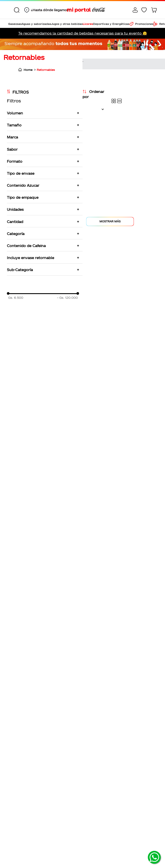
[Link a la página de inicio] (24, 70)
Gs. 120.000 (67, 298)
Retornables (46, 70)
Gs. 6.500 (16, 298)
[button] (46, 10)
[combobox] (18, 10)
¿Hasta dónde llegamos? (50, 10)
